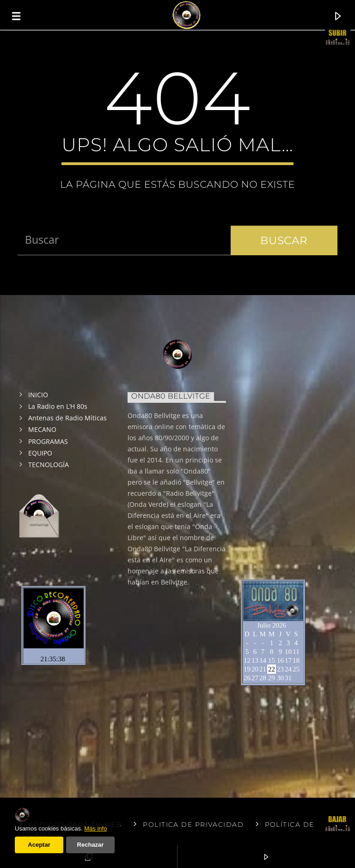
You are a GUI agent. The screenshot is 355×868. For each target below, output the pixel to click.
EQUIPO (40, 453)
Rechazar (91, 845)
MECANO (42, 429)
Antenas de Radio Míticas (67, 418)
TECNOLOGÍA (49, 465)
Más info (95, 828)
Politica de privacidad (193, 825)
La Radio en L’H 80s (58, 406)
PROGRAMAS (48, 441)
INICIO (38, 395)
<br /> (283, 471)
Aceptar (39, 845)
